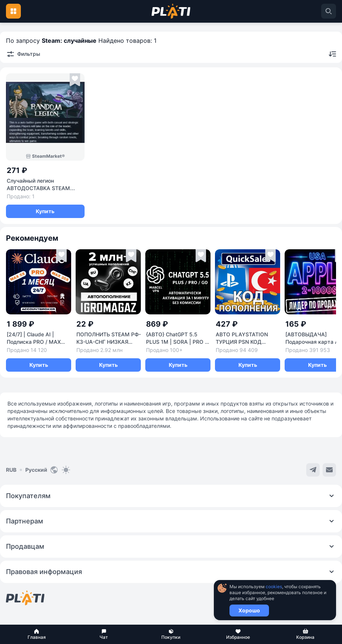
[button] (37, 634)
